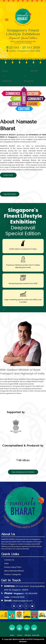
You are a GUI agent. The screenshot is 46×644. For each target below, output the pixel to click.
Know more (8, 175)
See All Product (10, 194)
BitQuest (23, 642)
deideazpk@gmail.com (23, 601)
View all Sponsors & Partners (23, 472)
